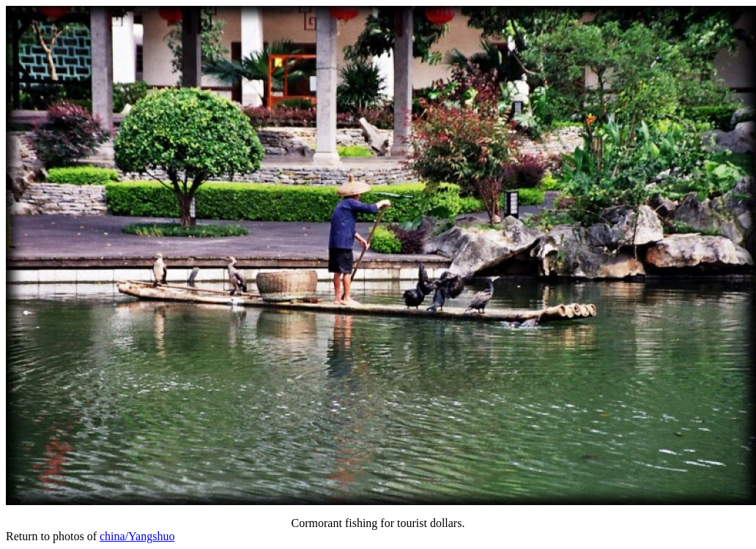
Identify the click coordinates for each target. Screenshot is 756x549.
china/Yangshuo (137, 536)
